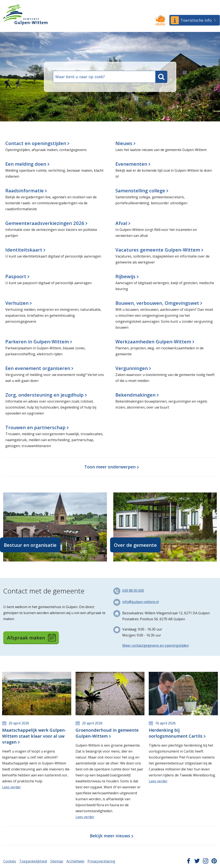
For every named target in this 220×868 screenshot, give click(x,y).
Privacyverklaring (101, 861)
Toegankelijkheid (33, 861)
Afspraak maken (31, 638)
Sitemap (57, 861)
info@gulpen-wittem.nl (141, 602)
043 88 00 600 (133, 590)
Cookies (10, 861)
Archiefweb (75, 861)
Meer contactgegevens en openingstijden (156, 645)
